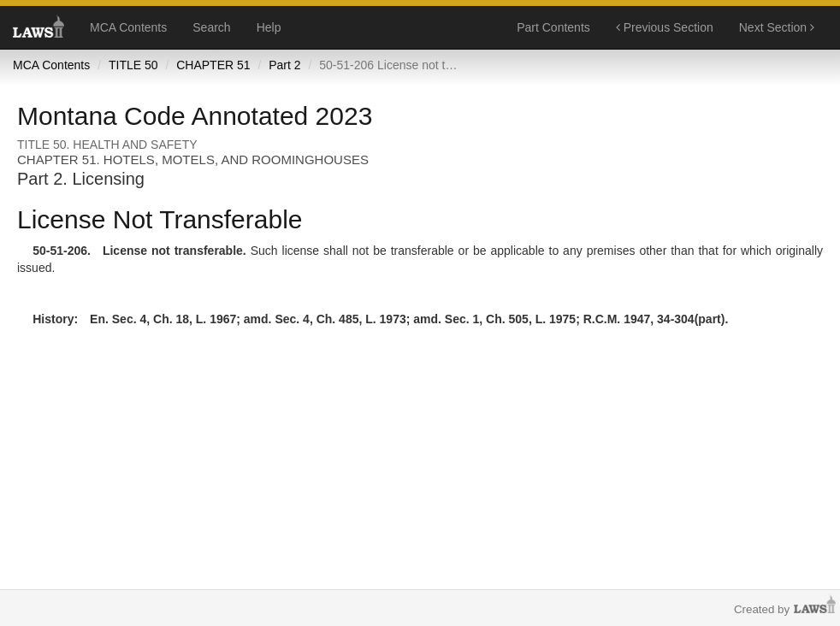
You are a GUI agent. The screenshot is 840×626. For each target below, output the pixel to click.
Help (269, 27)
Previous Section (665, 27)
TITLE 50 (133, 65)
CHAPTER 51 (213, 65)
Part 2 (284, 65)
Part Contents (553, 27)
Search (211, 27)
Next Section (777, 27)
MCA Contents (128, 27)
